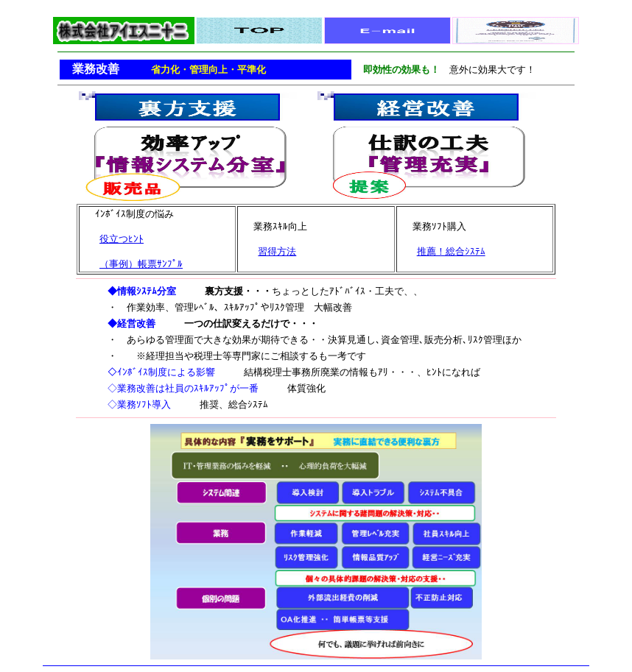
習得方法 (277, 251)
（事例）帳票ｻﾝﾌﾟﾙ (141, 264)
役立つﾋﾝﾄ (122, 239)
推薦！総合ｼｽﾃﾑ (451, 251)
